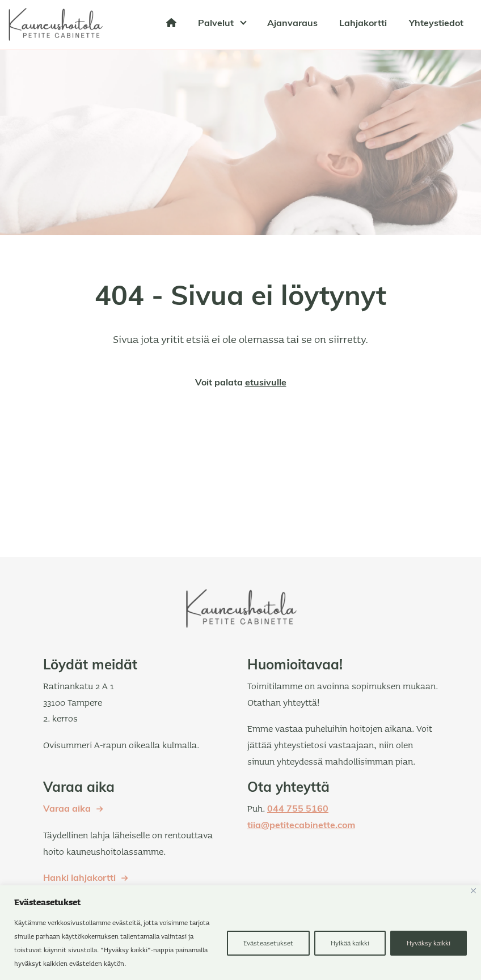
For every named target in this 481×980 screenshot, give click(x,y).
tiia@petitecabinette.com (301, 826)
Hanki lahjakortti (79, 879)
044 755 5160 (298, 809)
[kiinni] (473, 891)
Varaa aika (67, 809)
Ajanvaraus (292, 24)
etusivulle (266, 383)
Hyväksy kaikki (429, 943)
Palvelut (216, 24)
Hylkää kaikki (350, 943)
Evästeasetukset (268, 943)
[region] (241, 933)
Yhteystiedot (436, 24)
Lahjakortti (363, 24)
